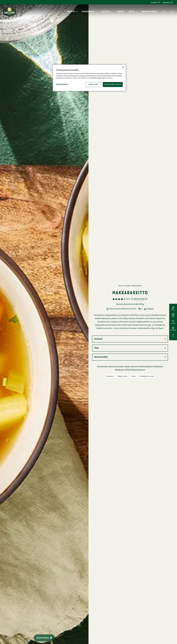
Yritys (132, 12)
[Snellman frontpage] (9, 12)
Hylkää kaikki (93, 84)
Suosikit (155, 3)
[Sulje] (123, 67)
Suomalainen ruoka (147, 376)
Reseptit (71, 12)
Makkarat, (120, 370)
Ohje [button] (96, 348)
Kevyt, (128, 367)
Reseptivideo (44, 638)
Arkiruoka (110, 376)
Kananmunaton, (117, 367)
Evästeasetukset (62, 84)
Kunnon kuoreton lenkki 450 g (130, 304)
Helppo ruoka (122, 376)
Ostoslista (168, 3)
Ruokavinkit (88, 12)
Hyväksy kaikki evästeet (113, 84)
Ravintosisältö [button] (101, 357)
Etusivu (121, 286)
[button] (78, 12)
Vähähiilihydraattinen (135, 370)
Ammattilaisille (149, 12)
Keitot (133, 376)
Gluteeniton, (103, 367)
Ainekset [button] (98, 339)
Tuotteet (106, 12)
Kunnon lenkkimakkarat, (142, 367)
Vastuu (121, 12)
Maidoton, (158, 367)
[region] (89, 78)
